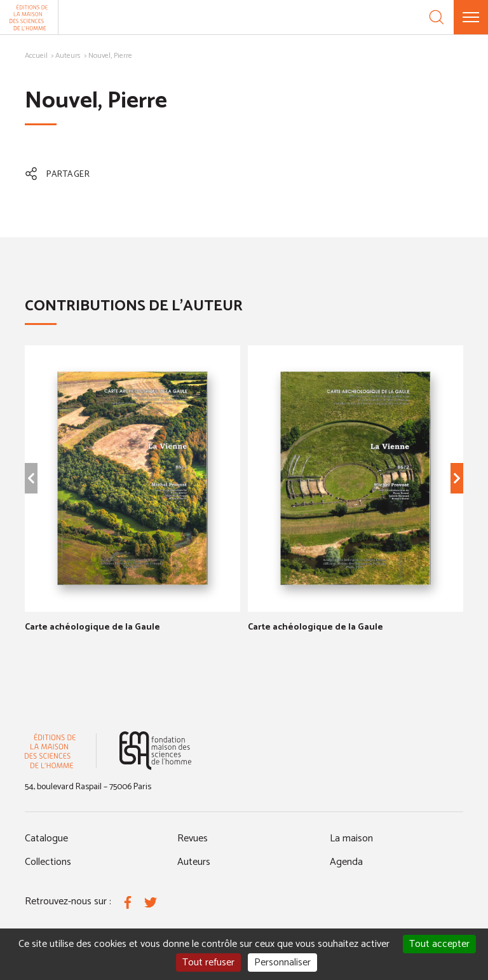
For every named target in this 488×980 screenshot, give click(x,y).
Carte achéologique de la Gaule (92, 627)
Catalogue (46, 839)
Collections (48, 862)
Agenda (346, 862)
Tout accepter (439, 944)
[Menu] (471, 17)
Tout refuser (208, 963)
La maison (351, 839)
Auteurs (68, 56)
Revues (193, 839)
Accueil (36, 56)
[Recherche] (437, 17)
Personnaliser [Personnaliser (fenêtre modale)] (282, 963)
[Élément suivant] (457, 478)
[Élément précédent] (31, 478)
